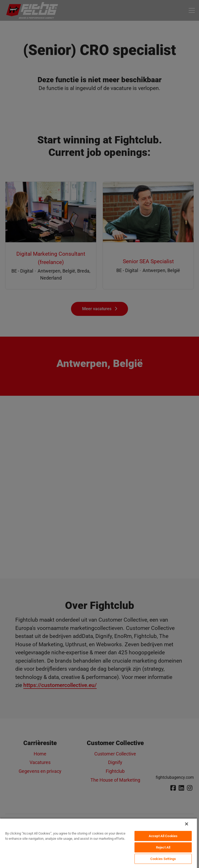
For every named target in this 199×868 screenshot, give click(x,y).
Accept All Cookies (163, 836)
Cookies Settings (163, 859)
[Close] (187, 824)
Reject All (163, 847)
